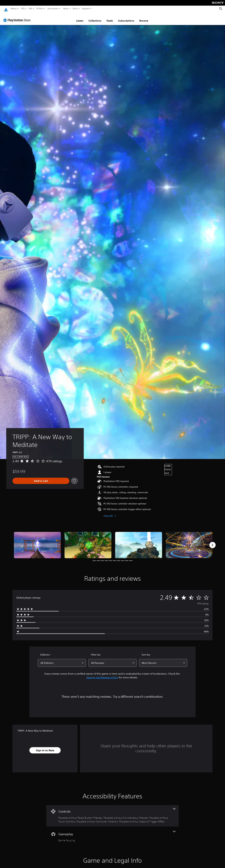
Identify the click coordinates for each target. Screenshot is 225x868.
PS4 (30, 9)
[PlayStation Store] (18, 17)
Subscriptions (126, 18)
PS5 (23, 9)
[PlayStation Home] (6, 9)
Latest (80, 18)
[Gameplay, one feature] (112, 834)
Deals (110, 18)
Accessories (53, 9)
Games (14, 9)
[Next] (212, 542)
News (66, 9)
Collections (95, 18)
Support (86, 9)
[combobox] (62, 660)
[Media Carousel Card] (37, 542)
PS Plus (40, 9)
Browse (144, 18)
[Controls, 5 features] (112, 813)
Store (75, 9)
